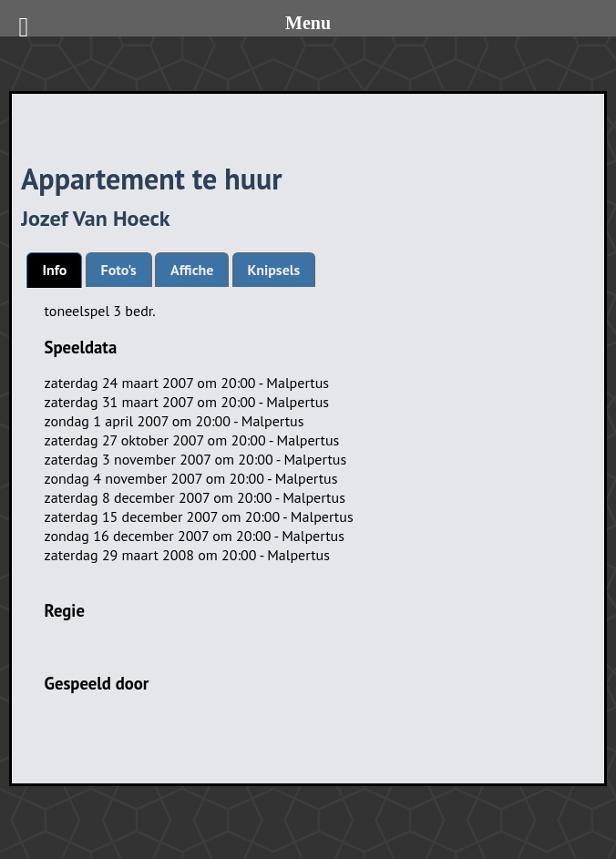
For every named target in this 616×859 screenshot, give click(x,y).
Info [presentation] (54, 270)
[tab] (54, 270)
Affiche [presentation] (192, 270)
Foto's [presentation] (119, 270)
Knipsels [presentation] (274, 270)
